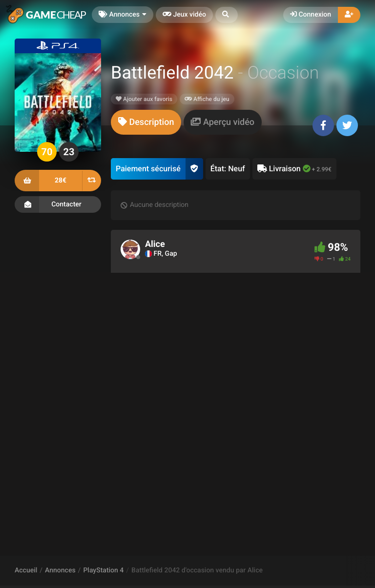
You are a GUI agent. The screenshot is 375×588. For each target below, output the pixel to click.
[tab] (146, 122)
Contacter (58, 204)
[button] (227, 15)
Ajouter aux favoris (144, 99)
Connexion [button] (311, 15)
